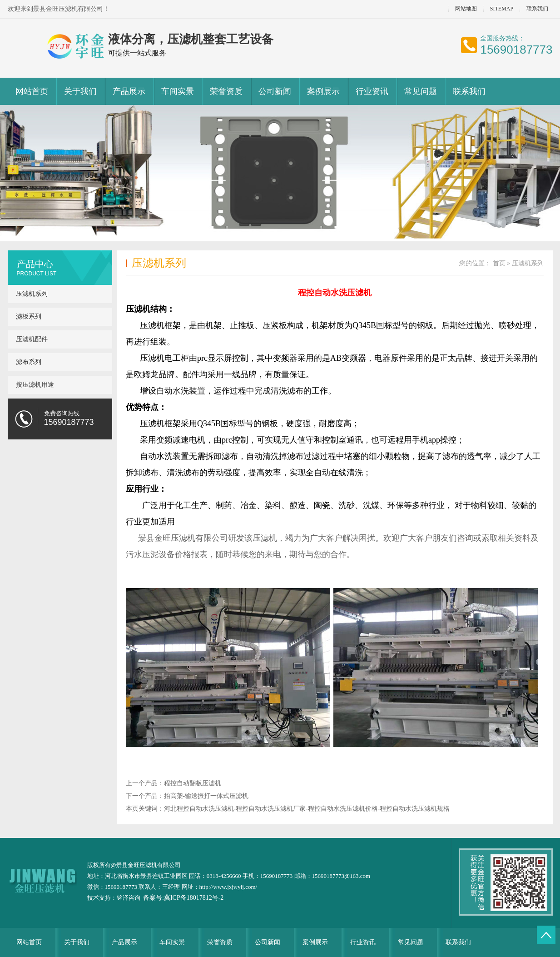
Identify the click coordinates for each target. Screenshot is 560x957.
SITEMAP (502, 9)
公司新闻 (275, 91)
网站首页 (32, 91)
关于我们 (80, 91)
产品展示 (129, 91)
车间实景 (178, 91)
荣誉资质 (226, 91)
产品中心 (35, 264)
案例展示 (323, 91)
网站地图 (466, 9)
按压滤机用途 (35, 385)
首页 (499, 263)
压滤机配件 (32, 339)
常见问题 (421, 91)
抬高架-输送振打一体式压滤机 (206, 796)
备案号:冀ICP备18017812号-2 (183, 898)
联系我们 (537, 9)
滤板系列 (29, 317)
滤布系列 (29, 362)
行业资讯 (372, 91)
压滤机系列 (32, 294)
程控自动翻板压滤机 (193, 783)
